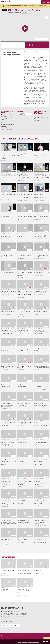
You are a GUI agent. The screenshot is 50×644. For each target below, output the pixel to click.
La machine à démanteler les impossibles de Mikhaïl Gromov (25, 274)
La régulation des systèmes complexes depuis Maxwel (7, 405)
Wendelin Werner (9, 57)
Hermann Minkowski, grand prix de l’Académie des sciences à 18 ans (41, 502)
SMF (8, 121)
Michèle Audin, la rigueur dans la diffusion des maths (8, 572)
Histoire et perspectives (22, 114)
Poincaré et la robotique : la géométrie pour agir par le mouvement (25, 255)
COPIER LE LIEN (26, 12)
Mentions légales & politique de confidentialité (21, 636)
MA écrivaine (5, 589)
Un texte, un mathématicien (24, 10)
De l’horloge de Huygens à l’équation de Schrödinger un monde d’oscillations (41, 237)
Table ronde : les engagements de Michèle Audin (25, 591)
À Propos (3, 636)
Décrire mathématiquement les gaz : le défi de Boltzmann (41, 424)
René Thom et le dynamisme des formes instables (8, 176)
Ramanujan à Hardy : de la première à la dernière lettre (9, 541)
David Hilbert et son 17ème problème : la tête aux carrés (9, 196)
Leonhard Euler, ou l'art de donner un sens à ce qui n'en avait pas (9, 443)
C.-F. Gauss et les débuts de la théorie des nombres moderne (41, 368)
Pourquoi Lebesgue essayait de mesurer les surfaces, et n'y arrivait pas (9, 522)
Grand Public (11, 125)
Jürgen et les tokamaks (8, 272)
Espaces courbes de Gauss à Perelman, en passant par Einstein (40, 386)
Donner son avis (47, 638)
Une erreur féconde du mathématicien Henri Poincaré (40, 522)
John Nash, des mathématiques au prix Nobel (40, 443)
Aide (8, 636)
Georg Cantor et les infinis (25, 441)
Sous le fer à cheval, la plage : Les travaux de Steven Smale (24, 313)
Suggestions (8, 557)
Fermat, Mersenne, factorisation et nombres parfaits (41, 216)
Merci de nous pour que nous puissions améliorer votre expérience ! (25, 6)
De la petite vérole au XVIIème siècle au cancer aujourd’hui (41, 255)
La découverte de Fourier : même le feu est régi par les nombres (9, 424)
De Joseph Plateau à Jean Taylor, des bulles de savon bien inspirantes (41, 541)
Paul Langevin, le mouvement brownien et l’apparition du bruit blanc (9, 332)
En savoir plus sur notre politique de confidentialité (28, 642)
